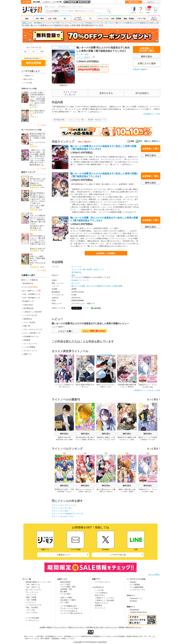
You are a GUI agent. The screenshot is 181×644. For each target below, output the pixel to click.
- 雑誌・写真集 (31, 597)
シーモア (26, 2)
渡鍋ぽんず (34, 183)
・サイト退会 (64, 602)
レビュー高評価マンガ (32, 333)
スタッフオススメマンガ (33, 329)
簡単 (139, 141)
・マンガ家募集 (134, 585)
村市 (32, 263)
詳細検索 (27, 340)
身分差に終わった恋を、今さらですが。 (38, 180)
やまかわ (69, 492)
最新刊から (156, 141)
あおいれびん (35, 206)
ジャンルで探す (53, 11)
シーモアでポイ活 (30, 315)
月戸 (44, 249)
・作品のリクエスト (101, 603)
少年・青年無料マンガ (31, 298)
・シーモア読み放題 (31, 618)
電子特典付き (77, 272)
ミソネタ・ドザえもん (103, 440)
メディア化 (141, 19)
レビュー (47, 2)
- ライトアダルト (32, 613)
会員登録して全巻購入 (106, 253)
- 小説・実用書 (31, 600)
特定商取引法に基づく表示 (95, 627)
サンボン (80, 54)
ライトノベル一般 (76, 120)
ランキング (29, 287)
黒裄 (38, 208)
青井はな (33, 249)
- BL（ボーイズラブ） (34, 590)
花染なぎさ (88, 492)
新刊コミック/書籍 (30, 280)
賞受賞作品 (28, 319)
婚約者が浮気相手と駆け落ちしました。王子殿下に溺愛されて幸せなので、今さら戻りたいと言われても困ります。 (38, 198)
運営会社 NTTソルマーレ (133, 627)
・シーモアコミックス (137, 590)
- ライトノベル (31, 595)
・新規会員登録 (65, 582)
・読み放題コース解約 (67, 600)
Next (158, 419)
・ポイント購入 (65, 584)
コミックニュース (30, 344)
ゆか (87, 54)
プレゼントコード (30, 351)
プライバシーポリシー (60, 627)
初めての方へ (28, 79)
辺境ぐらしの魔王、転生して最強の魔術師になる (38, 258)
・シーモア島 (98, 590)
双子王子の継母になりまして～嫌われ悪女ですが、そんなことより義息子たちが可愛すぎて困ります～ (38, 241)
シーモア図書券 (29, 347)
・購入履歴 (63, 592)
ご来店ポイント (63, 555)
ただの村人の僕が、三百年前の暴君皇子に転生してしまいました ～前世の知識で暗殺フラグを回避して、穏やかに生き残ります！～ (37, 99)
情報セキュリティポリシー (77, 627)
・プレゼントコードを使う (69, 608)
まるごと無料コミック (31, 291)
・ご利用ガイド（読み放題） (104, 600)
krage (151, 492)
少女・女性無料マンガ (31, 294)
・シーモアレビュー (31, 620)
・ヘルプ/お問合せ (100, 593)
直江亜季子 (34, 226)
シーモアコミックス (78, 19)
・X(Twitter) (133, 601)
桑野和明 (33, 165)
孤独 (73, 275)
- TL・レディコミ (32, 592)
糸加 (39, 249)
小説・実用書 (116, 19)
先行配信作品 (28, 308)
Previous (54, 419)
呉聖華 (70, 440)
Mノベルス (110, 23)
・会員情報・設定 (65, 589)
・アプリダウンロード (102, 582)
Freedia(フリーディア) (94, 23)
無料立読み (64, 434)
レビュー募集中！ (84, 57)
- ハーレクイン (31, 602)
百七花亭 (145, 492)
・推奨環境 (98, 605)
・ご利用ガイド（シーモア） (104, 598)
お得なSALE (28, 305)
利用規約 (49, 627)
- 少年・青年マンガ (32, 585)
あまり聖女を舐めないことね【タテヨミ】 (37, 113)
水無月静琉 (61, 492)
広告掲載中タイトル (31, 337)
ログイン (151, 2)
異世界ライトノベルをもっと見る (148, 390)
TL (91, 19)
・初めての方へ (99, 595)
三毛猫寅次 (144, 440)
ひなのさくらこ (125, 440)
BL (65, 19)
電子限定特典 (59, 120)
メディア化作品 (29, 322)
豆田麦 (81, 492)
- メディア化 (30, 610)
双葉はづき (37, 228)
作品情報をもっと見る (152, 114)
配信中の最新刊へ (142, 69)
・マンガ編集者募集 (136, 587)
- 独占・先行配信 (32, 607)
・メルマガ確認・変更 (67, 587)
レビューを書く (66, 331)
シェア (86, 308)
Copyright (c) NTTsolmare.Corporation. (90, 642)
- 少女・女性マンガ (32, 587)
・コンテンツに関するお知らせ (70, 613)
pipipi (132, 440)
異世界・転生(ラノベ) (97, 120)
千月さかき (39, 263)
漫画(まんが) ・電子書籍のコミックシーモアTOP (41, 23)
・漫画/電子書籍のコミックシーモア (38, 582)
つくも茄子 (124, 492)
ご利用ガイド (28, 76)
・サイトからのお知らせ (68, 611)
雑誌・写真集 (129, 19)
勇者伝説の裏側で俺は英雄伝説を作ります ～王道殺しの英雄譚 (37, 137)
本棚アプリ (28, 354)
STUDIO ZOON (36, 185)
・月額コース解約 (65, 598)
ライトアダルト (154, 19)
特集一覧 (27, 326)
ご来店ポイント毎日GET (33, 312)
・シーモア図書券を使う (68, 606)
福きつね (40, 165)
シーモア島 (57, 2)
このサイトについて (111, 627)
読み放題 (37, 2)
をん (31, 144)
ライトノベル (103, 19)
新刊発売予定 (28, 283)
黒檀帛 (131, 492)
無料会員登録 (133, 2)
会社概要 (42, 627)
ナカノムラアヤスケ (37, 142)
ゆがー (114, 440)
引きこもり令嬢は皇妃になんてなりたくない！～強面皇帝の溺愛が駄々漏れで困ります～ (38, 220)
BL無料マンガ (28, 301)
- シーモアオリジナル (33, 605)
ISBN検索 (121, 627)
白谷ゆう (110, 492)
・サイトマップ (99, 608)
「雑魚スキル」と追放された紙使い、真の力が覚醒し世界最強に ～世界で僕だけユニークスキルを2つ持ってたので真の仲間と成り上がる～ (37, 156)
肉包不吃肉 (59, 440)
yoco (66, 440)
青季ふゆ (102, 492)
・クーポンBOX (65, 594)
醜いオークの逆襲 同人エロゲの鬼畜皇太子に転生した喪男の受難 (97, 286)
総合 (27, 19)
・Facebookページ (135, 598)
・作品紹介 (132, 582)
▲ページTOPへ (154, 574)
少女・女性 (52, 19)
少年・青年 (40, 19)
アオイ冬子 (152, 440)
